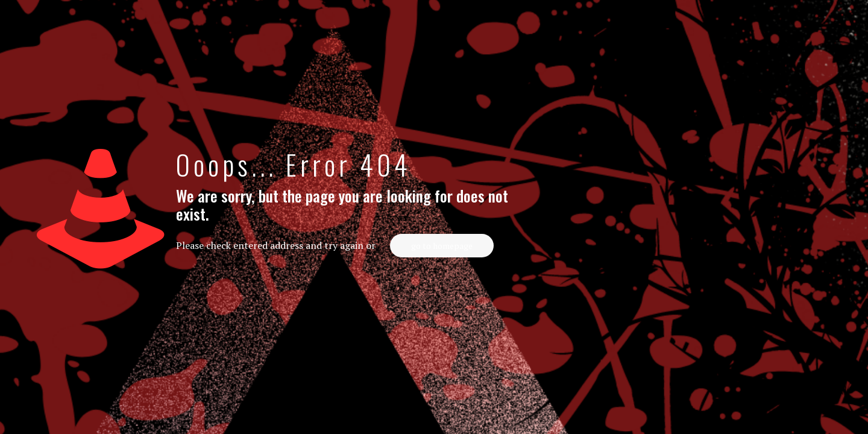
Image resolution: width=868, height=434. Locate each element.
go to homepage (442, 246)
